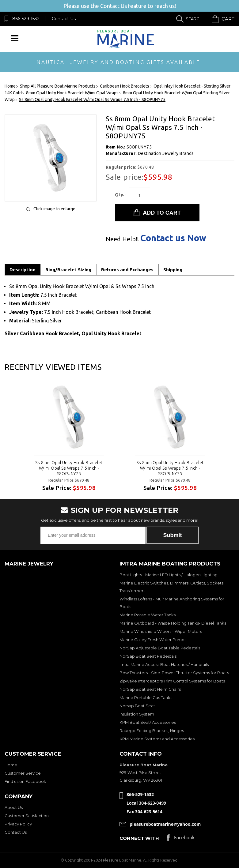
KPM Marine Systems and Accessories (157, 739)
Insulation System (137, 714)
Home (11, 765)
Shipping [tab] (173, 270)
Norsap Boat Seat (137, 706)
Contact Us (64, 19)
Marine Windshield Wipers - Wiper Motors (161, 631)
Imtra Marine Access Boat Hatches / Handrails (164, 664)
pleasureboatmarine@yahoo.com (165, 824)
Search (194, 19)
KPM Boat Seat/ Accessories (148, 722)
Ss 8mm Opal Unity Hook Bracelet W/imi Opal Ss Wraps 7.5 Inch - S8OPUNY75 (69, 468)
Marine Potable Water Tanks (148, 615)
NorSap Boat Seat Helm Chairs (150, 689)
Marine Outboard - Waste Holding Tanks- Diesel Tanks (173, 623)
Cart (228, 19)
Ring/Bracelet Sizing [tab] (68, 270)
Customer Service (23, 773)
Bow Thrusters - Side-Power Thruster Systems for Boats (174, 673)
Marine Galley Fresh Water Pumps (153, 640)
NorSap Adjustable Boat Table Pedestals (160, 648)
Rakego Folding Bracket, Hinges (152, 731)
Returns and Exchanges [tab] (127, 270)
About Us (14, 807)
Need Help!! (122, 239)
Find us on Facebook (25, 781)
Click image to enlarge (54, 209)
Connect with (139, 838)
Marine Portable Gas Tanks (146, 697)
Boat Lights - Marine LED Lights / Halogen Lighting (169, 575)
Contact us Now (173, 238)
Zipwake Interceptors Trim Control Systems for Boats (172, 681)
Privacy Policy (18, 824)
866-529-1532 (26, 19)
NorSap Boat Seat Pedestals (148, 656)
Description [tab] (23, 270)
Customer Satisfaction (27, 816)
